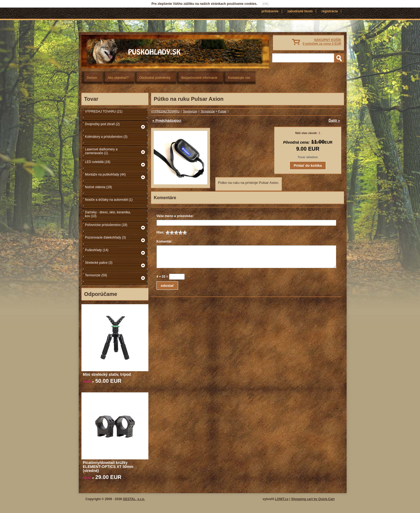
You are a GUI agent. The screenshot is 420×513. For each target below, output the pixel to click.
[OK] (265, 4)
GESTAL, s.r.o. (134, 499)
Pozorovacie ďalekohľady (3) (105, 237)
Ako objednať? (118, 78)
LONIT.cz (282, 499)
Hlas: (160, 232)
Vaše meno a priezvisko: (175, 216)
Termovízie (190, 111)
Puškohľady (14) (97, 250)
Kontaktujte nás (239, 78)
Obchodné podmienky (155, 78)
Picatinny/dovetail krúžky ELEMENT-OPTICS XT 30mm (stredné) (108, 467)
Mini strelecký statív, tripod (107, 374)
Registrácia (330, 11)
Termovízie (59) (96, 275)
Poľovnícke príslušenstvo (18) (106, 225)
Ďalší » (334, 120)
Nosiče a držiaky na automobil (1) (109, 200)
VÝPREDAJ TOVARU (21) (104, 111)
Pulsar (222, 111)
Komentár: (164, 241)
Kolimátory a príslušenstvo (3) (106, 137)
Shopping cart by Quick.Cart (313, 499)
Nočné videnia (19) (98, 187)
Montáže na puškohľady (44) (105, 174)
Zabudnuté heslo (300, 11)
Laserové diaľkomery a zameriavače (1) (101, 151)
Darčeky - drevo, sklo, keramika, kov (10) (108, 214)
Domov (92, 78)
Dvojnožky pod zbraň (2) (102, 124)
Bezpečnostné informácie (199, 78)
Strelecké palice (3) (99, 263)
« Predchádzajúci (167, 120)
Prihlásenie (270, 11)
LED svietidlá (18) (98, 162)
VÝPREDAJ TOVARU (165, 111)
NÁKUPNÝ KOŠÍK (322, 42)
